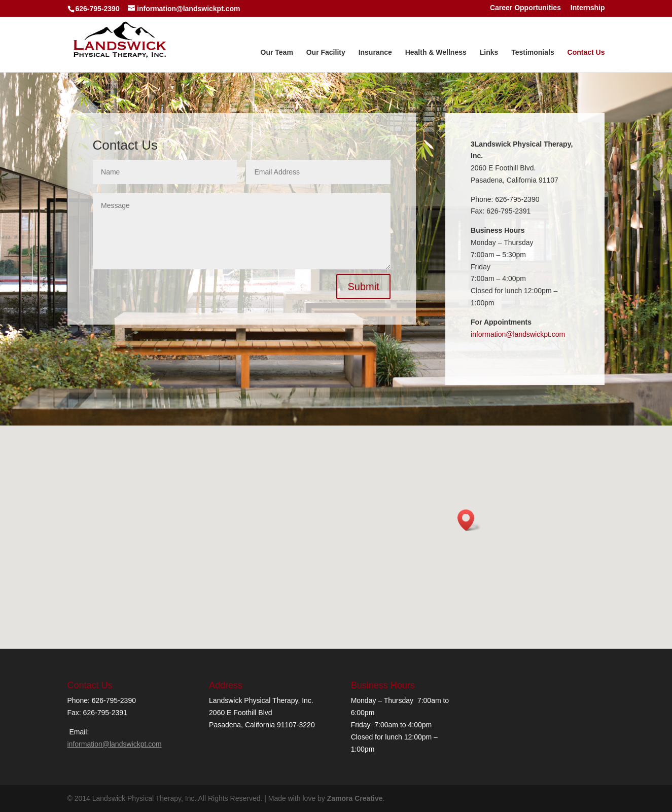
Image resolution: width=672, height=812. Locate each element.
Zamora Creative (355, 798)
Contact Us (586, 52)
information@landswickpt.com (518, 334)
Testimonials (533, 52)
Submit (363, 287)
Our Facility (326, 52)
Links (489, 52)
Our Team (277, 52)
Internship (588, 8)
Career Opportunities (525, 8)
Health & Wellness (436, 52)
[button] (469, 520)
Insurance (375, 52)
